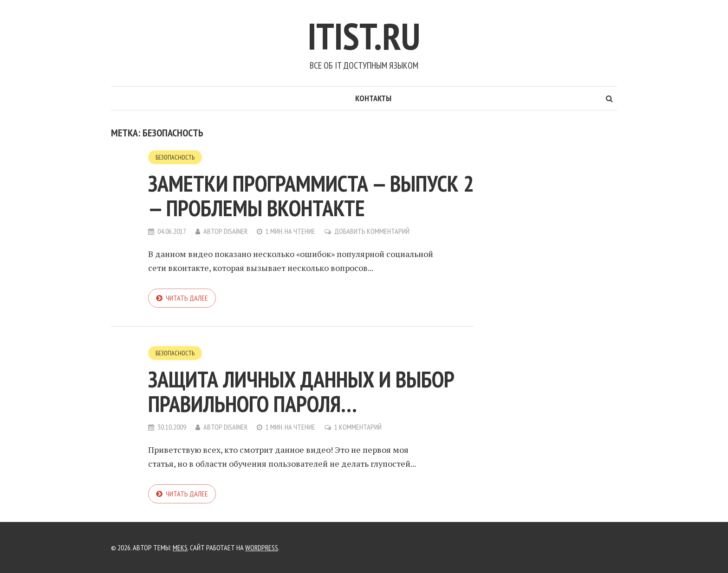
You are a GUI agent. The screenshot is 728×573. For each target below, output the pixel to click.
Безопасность (175, 157)
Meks (180, 547)
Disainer (236, 231)
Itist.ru (364, 36)
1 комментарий (358, 427)
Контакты (373, 98)
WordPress (262, 547)
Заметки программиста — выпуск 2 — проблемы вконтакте (311, 196)
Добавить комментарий (372, 231)
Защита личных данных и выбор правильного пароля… (301, 391)
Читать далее (187, 298)
